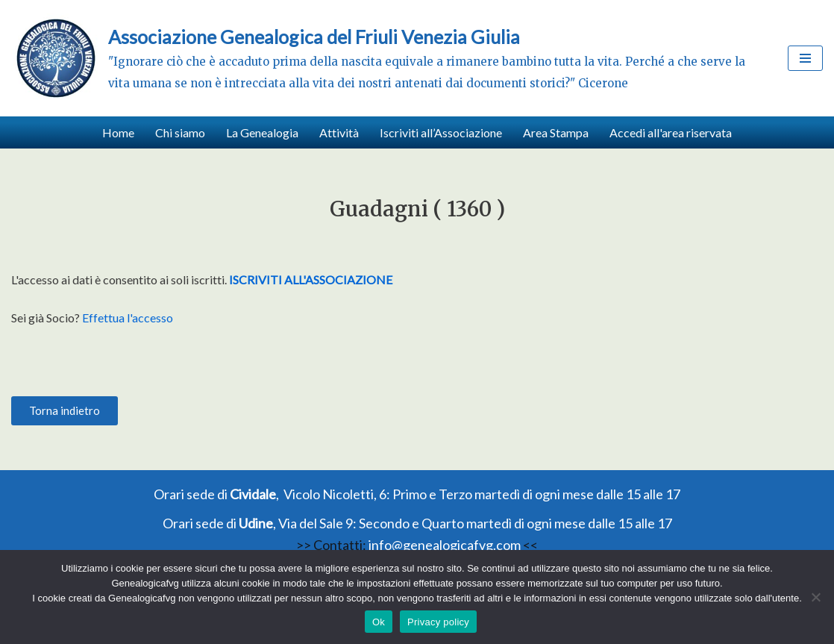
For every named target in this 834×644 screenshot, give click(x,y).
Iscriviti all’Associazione (441, 132)
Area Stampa (556, 132)
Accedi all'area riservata (671, 132)
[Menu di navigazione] (805, 58)
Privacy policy (438, 622)
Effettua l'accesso (128, 318)
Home (118, 132)
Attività (339, 132)
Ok (379, 622)
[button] (65, 411)
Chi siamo (180, 132)
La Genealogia (262, 132)
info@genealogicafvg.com (445, 545)
